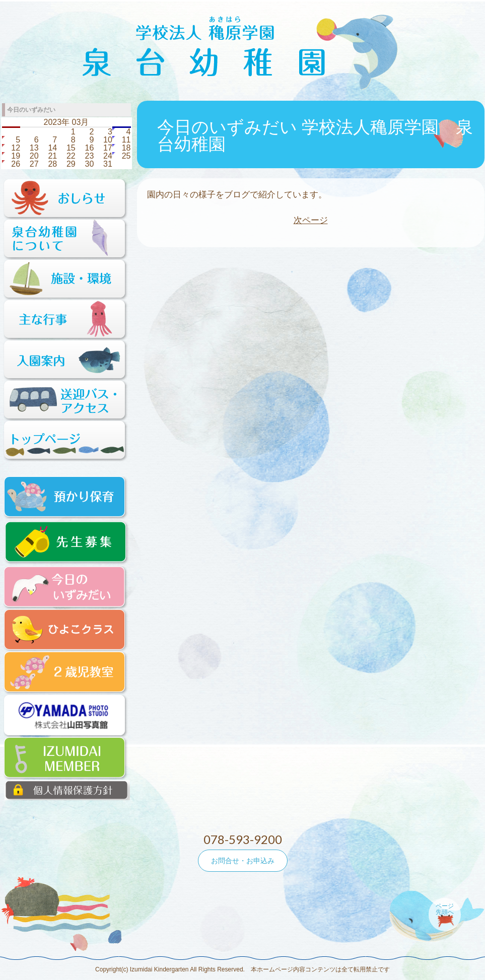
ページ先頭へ (445, 909)
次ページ (311, 220)
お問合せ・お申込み (243, 861)
